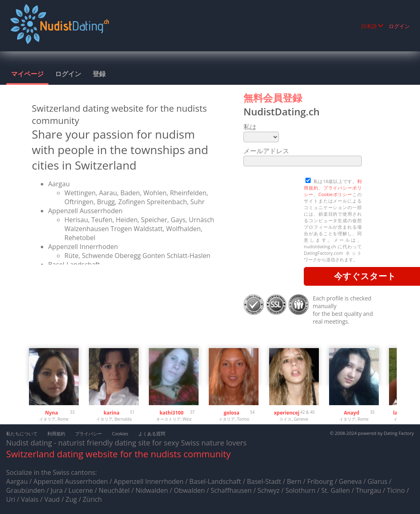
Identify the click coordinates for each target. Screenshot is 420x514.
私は (250, 127)
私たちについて (22, 433)
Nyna (51, 413)
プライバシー (88, 433)
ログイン (399, 26)
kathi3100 (171, 413)
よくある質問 (152, 433)
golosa (231, 413)
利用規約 (56, 433)
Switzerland (30, 454)
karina (112, 413)
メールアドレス (266, 151)
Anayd (351, 413)
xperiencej (287, 413)
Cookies (120, 433)
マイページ (27, 74)
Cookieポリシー (335, 194)
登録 (99, 74)
